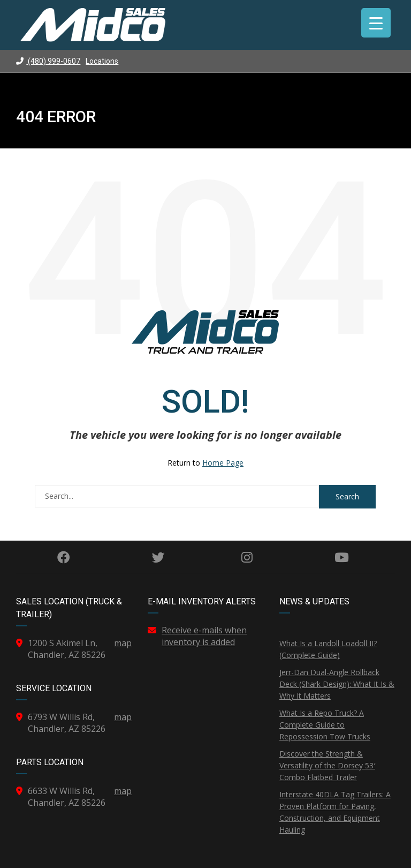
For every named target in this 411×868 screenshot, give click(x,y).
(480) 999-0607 (48, 61)
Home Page (223, 463)
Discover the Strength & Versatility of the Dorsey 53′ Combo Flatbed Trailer (327, 765)
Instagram (247, 557)
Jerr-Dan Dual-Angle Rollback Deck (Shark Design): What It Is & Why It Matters (337, 684)
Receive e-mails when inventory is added (204, 636)
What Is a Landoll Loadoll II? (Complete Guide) (328, 649)
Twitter (158, 557)
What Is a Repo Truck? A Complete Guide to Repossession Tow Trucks (325, 725)
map (123, 643)
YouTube (342, 557)
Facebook (64, 557)
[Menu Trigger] (376, 23)
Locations (102, 61)
